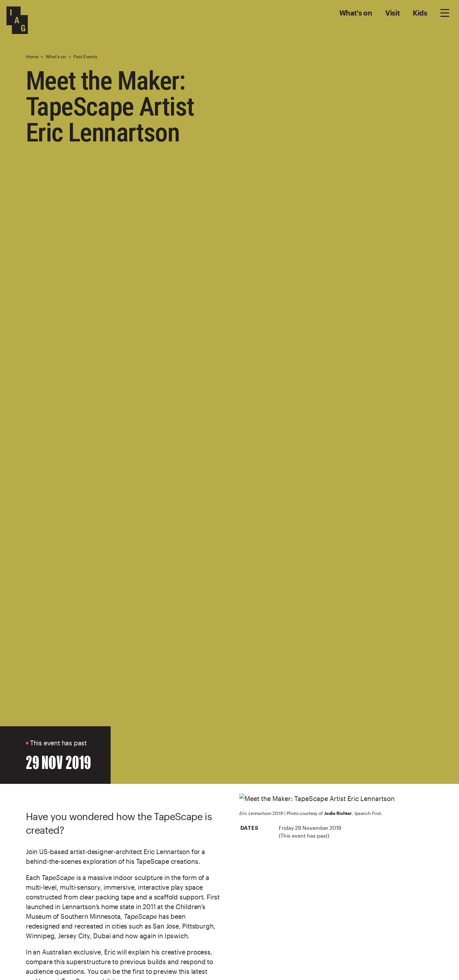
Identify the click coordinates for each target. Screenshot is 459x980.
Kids (420, 13)
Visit (393, 13)
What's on (356, 13)
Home (32, 56)
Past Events (85, 56)
